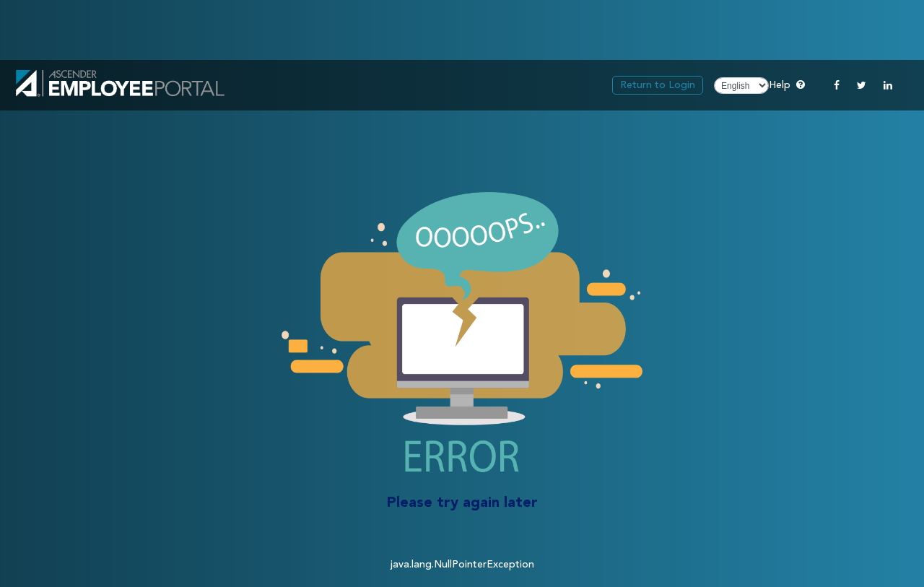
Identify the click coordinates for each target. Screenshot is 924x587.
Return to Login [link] (658, 85)
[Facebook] (837, 85)
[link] (120, 86)
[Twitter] (862, 85)
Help (787, 84)
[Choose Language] (741, 86)
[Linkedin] (888, 85)
